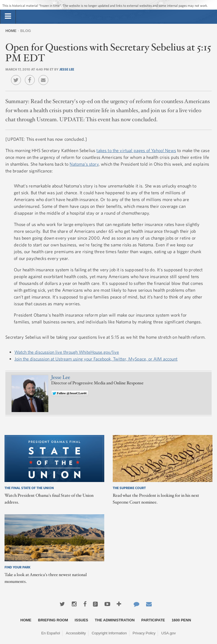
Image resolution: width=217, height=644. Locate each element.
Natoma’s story (84, 164)
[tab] (8, 16)
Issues (81, 620)
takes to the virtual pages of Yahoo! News (136, 150)
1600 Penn (181, 620)
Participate (153, 620)
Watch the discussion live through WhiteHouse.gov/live (67, 352)
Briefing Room (53, 620)
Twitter (17, 76)
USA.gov (169, 633)
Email (45, 76)
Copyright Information (109, 633)
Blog (26, 31)
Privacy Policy (144, 633)
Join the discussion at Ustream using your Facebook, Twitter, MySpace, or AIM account (96, 359)
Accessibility (76, 633)
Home (11, 31)
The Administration (115, 620)
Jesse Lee (67, 69)
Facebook (31, 76)
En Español (51, 633)
